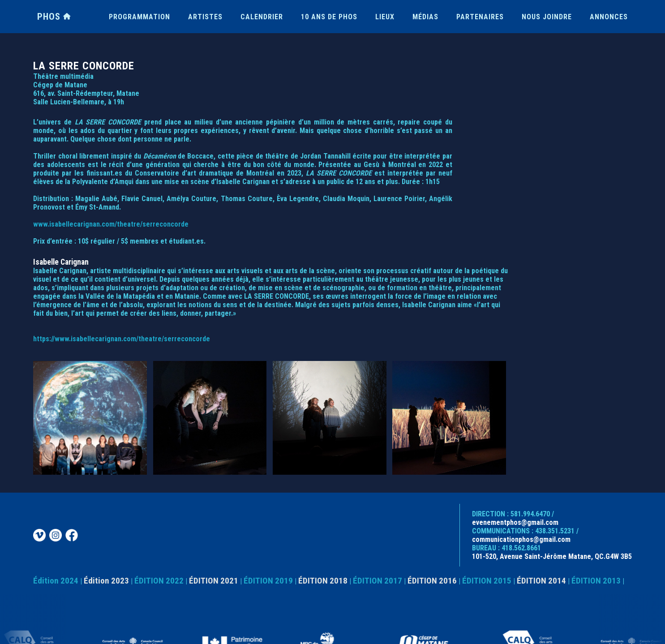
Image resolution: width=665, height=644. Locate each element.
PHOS (54, 17)
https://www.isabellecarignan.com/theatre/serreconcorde (122, 339)
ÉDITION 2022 (159, 581)
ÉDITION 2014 (541, 581)
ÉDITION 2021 (214, 581)
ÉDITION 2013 (596, 581)
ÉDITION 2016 (432, 581)
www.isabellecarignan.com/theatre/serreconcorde (111, 224)
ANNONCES (609, 17)
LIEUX (385, 17)
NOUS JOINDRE (547, 17)
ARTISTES (205, 17)
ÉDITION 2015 (487, 581)
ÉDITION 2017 (378, 581)
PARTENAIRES (480, 17)
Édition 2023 (106, 581)
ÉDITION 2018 (323, 581)
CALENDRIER (262, 17)
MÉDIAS (425, 17)
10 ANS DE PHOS (329, 17)
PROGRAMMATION (139, 17)
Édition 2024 (56, 581)
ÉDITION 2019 (268, 581)
